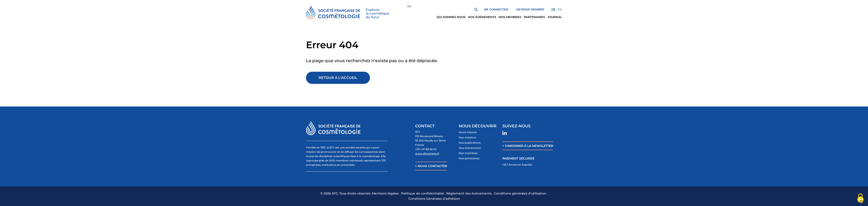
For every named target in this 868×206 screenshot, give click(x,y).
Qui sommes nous (451, 17)
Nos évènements (482, 17)
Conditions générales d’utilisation (520, 193)
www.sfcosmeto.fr (427, 154)
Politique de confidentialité (422, 193)
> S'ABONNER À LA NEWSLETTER (528, 146)
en (560, 9)
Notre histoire (468, 132)
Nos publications (470, 143)
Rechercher (476, 10)
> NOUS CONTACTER (431, 166)
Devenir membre (530, 9)
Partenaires (534, 17)
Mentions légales (385, 193)
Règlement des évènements (469, 193)
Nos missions (467, 137)
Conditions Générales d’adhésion (434, 199)
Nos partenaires (469, 158)
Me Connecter (496, 9)
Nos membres (510, 17)
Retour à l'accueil (338, 78)
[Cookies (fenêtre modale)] (860, 199)
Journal (555, 17)
